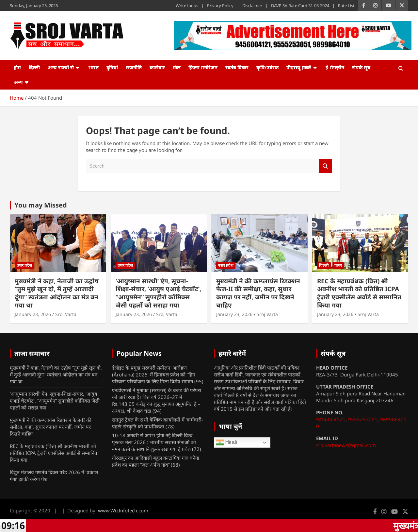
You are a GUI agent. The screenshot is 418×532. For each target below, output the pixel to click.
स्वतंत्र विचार (237, 67)
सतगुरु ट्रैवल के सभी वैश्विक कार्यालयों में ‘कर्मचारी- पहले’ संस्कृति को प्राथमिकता (158, 423)
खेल (177, 67)
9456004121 (331, 419)
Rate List (346, 6)
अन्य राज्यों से (61, 67)
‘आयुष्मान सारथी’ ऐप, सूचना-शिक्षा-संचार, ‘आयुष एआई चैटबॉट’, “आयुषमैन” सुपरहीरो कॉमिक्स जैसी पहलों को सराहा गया (158, 293)
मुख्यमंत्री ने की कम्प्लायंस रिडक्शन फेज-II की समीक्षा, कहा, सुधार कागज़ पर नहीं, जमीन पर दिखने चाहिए (258, 293)
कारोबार (157, 67)
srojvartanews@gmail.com (346, 445)
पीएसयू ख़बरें (299, 67)
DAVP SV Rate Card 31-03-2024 (300, 6)
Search (326, 166)
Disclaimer (252, 6)
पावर (338, 265)
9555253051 (363, 419)
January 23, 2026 (33, 314)
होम (17, 67)
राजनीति (134, 67)
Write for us (187, 6)
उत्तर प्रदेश (24, 265)
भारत (93, 67)
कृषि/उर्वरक (267, 67)
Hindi (226, 442)
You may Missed (41, 205)
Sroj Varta (66, 314)
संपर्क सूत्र (361, 67)
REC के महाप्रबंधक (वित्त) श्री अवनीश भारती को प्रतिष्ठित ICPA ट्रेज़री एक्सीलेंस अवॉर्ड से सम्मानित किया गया (359, 293)
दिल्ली (34, 67)
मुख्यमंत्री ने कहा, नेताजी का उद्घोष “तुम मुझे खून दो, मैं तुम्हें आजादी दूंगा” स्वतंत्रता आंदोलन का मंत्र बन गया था (57, 293)
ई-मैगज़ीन (335, 67)
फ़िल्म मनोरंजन (203, 67)
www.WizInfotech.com (123, 510)
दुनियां (112, 67)
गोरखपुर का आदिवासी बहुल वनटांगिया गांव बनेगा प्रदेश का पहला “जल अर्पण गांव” (156, 461)
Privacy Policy (220, 6)
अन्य (18, 82)
